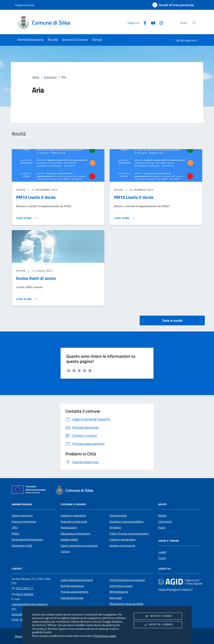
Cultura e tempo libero (122, 539)
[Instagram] (160, 22)
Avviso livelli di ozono (36, 278)
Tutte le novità (172, 320)
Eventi (162, 558)
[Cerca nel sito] (194, 23)
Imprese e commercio (122, 546)
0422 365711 (25, 588)
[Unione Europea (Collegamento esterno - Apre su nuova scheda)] (30, 490)
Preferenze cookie (105, 636)
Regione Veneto (25, 5)
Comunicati (165, 522)
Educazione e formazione (75, 534)
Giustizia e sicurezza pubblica (126, 522)
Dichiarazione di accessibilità (126, 604)
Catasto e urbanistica (73, 515)
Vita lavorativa (118, 515)
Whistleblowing (119, 592)
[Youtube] (151, 22)
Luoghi (162, 552)
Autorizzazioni (69, 527)
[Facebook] (143, 22)
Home (36, 77)
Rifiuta (158, 616)
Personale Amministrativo (27, 539)
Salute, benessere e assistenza (79, 546)
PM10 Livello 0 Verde (36, 197)
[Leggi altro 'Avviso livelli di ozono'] (26, 299)
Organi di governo (22, 515)
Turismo (65, 551)
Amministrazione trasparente (127, 580)
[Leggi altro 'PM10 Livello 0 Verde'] (26, 218)
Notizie (162, 515)
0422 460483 (25, 594)
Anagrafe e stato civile (74, 522)
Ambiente (115, 527)
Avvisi (162, 527)
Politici (15, 534)
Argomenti (50, 77)
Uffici (15, 527)
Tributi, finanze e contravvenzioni (129, 534)
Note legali (116, 598)
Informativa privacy (121, 586)
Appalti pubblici (69, 539)
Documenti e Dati (22, 546)
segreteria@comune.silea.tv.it (30, 604)
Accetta (158, 625)
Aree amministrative (24, 522)
